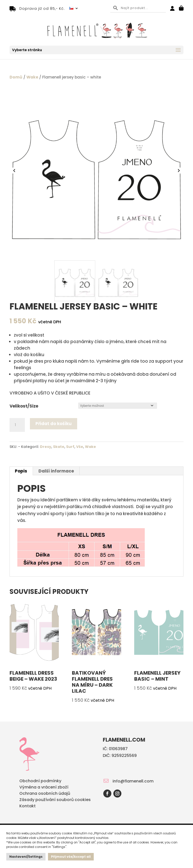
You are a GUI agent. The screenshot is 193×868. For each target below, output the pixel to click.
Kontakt (28, 806)
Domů (16, 77)
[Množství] (17, 425)
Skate (59, 447)
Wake (32, 77)
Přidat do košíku (54, 424)
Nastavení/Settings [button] (26, 857)
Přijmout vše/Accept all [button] (71, 857)
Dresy (46, 447)
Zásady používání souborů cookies (55, 800)
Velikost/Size (24, 406)
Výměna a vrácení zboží (44, 788)
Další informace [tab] (56, 471)
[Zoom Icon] (96, 171)
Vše (80, 447)
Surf (70, 447)
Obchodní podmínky (40, 781)
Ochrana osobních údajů (45, 794)
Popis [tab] (21, 471)
